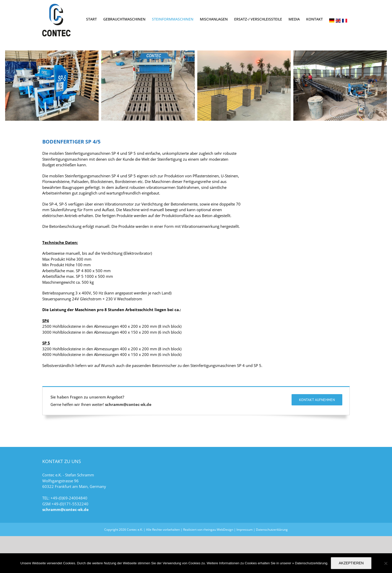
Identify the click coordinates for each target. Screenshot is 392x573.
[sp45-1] (52, 86)
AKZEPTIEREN (351, 563)
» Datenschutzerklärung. (310, 563)
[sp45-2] (244, 86)
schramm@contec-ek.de (128, 449)
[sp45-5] (148, 86)
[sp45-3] (340, 86)
